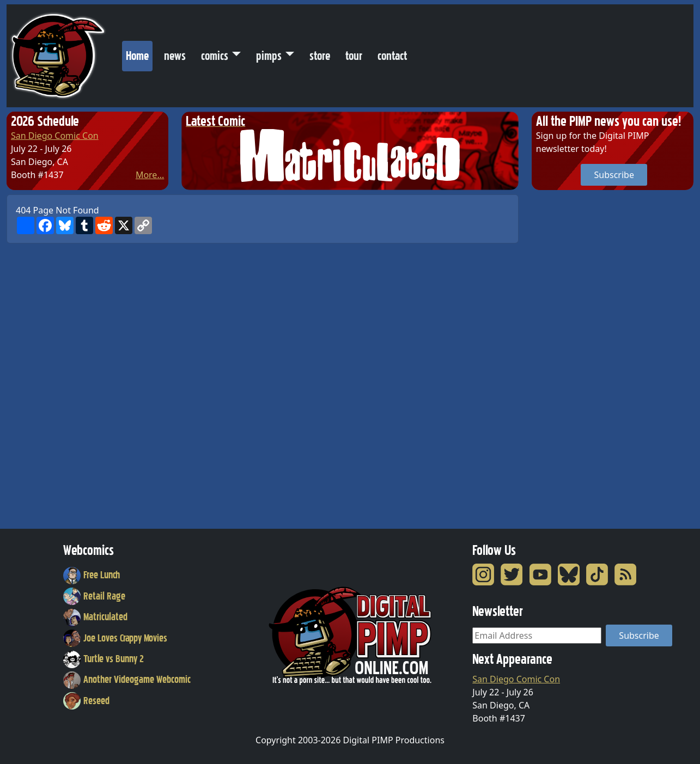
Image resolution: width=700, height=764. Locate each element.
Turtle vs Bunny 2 (104, 659)
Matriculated (95, 617)
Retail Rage (94, 596)
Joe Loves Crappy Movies (115, 638)
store (320, 56)
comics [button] (215, 56)
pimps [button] (269, 56)
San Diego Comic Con (55, 136)
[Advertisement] (575, 358)
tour (354, 56)
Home (139, 53)
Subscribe (614, 175)
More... (150, 175)
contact (392, 56)
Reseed (86, 701)
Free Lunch (92, 575)
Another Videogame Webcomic (127, 680)
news (175, 56)
